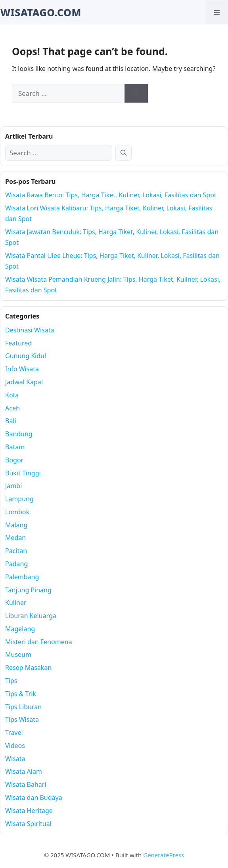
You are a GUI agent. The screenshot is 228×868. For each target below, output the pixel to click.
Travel (14, 733)
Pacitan (16, 551)
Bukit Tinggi (23, 473)
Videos (15, 746)
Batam (15, 447)
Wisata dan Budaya (34, 797)
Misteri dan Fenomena (39, 642)
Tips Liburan (23, 707)
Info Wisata (22, 369)
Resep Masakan (28, 668)
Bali (11, 421)
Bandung (19, 434)
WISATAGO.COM (41, 12)
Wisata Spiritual (28, 824)
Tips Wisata (22, 719)
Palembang (22, 577)
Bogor (14, 460)
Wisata (15, 759)
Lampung (19, 499)
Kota (12, 395)
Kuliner (16, 603)
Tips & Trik (21, 694)
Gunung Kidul (26, 356)
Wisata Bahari (26, 784)
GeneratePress (164, 855)
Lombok (17, 512)
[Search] (136, 93)
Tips (11, 681)
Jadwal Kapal (24, 382)
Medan (15, 538)
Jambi (13, 486)
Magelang (20, 629)
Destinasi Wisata (30, 330)
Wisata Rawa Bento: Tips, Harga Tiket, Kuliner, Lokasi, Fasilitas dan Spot (111, 195)
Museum (18, 654)
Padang (16, 564)
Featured (18, 343)
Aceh (12, 408)
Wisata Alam (24, 771)
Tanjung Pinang (28, 590)
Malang (16, 525)
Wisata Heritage (29, 811)
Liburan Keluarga (31, 616)
